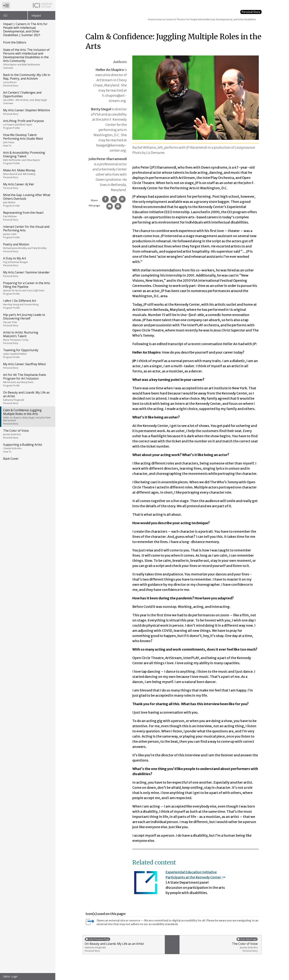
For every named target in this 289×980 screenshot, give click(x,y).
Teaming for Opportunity (27, 353)
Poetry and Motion (27, 248)
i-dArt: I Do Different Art (27, 304)
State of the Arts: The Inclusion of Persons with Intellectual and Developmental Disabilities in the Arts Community (27, 59)
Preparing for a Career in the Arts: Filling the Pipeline (27, 288)
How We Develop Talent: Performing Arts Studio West (27, 140)
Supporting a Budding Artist (27, 448)
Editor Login (10, 976)
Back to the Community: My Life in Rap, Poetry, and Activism (27, 80)
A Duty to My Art (27, 262)
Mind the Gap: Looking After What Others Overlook (27, 200)
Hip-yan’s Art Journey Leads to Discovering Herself (27, 320)
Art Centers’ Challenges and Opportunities (27, 98)
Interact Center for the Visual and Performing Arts (27, 232)
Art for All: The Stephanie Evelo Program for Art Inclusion (27, 380)
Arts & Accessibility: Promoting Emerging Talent (27, 158)
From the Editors (15, 42)
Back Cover (11, 459)
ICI (6, 15)
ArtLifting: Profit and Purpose (27, 124)
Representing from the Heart (27, 216)
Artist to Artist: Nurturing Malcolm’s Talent (27, 338)
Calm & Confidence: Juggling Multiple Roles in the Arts (27, 417)
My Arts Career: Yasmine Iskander (27, 274)
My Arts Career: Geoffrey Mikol (27, 366)
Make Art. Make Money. (27, 174)
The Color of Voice (27, 434)
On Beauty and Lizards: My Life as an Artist (27, 398)
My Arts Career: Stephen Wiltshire (27, 112)
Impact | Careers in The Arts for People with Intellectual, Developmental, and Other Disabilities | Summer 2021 (25, 29)
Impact (36, 15)
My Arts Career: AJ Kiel (27, 186)
